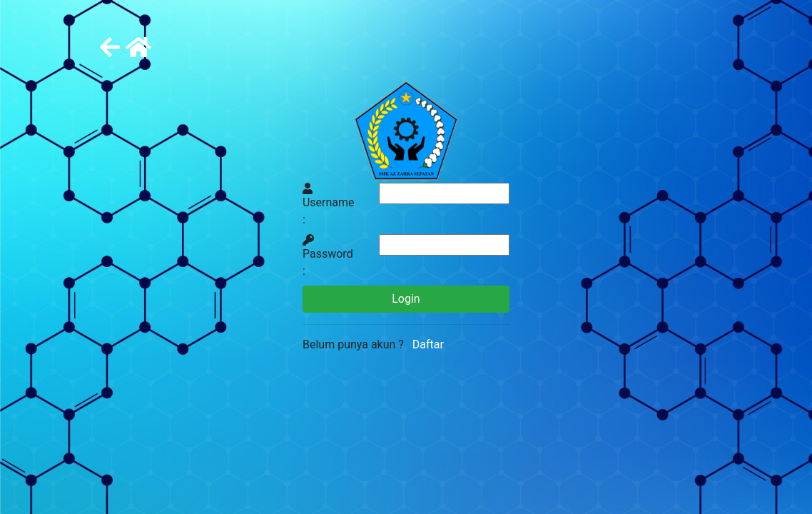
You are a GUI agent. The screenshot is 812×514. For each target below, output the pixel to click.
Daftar (425, 344)
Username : (329, 205)
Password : (328, 256)
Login (406, 299)
